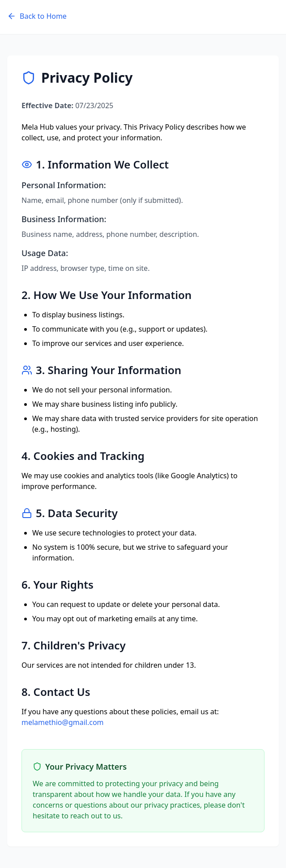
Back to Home (37, 16)
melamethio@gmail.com (63, 722)
